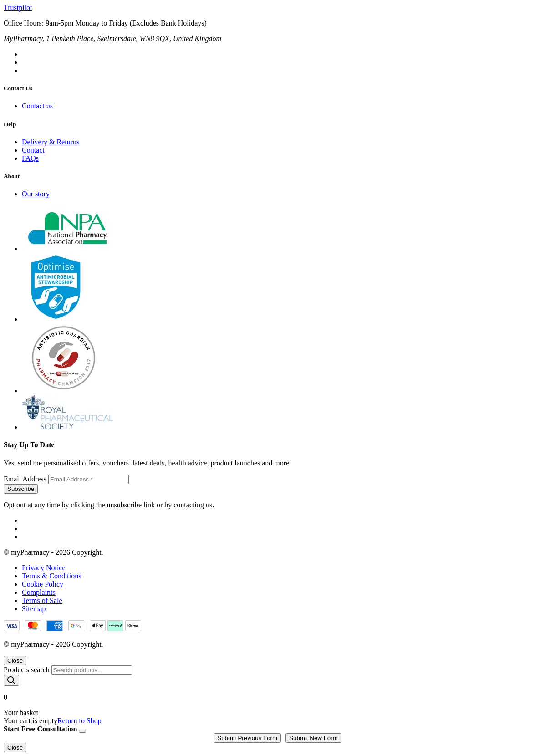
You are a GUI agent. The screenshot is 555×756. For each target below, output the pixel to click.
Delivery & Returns (51, 142)
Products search (28, 670)
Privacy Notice (44, 568)
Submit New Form (313, 738)
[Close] (82, 731)
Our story (36, 194)
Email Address (26, 479)
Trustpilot (18, 8)
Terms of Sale (42, 600)
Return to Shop (79, 721)
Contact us (37, 106)
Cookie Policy (43, 584)
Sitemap (34, 609)
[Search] (11, 680)
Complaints (39, 592)
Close (15, 661)
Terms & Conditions (51, 576)
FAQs (30, 158)
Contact (33, 150)
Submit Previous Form (247, 738)
